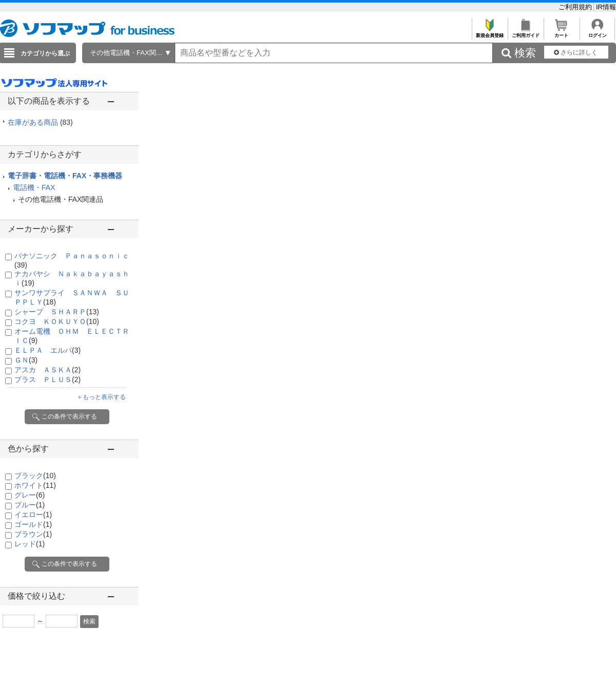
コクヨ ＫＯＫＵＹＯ (57, 321)
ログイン (597, 33)
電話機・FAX (34, 187)
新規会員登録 (489, 33)
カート (561, 33)
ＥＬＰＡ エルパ (47, 350)
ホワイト (35, 485)
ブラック (35, 476)
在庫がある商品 (40, 122)
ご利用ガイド (525, 33)
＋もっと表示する (101, 397)
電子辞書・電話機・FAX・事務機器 (65, 176)
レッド (30, 544)
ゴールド (33, 524)
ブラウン (33, 534)
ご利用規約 (576, 7)
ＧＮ (26, 360)
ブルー (30, 505)
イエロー (33, 515)
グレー (30, 495)
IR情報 (606, 7)
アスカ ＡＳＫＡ (47, 370)
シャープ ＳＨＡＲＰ (57, 312)
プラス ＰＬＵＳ (47, 379)
